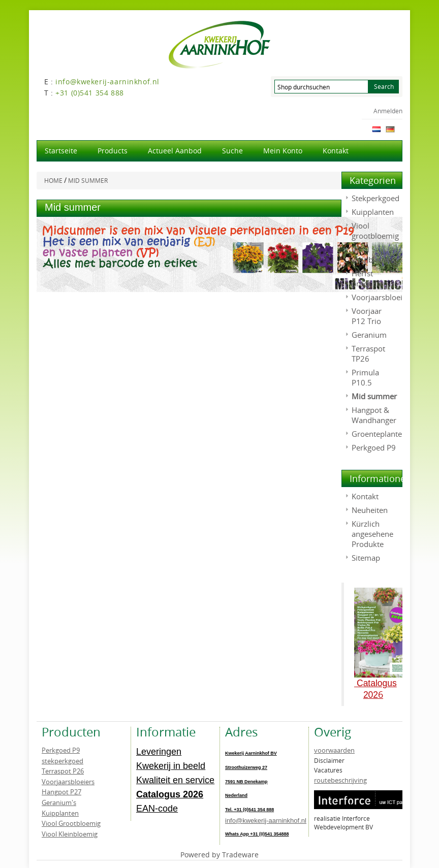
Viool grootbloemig (375, 231)
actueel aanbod (175, 151)
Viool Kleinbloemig (70, 834)
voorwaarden (334, 750)
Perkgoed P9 (374, 447)
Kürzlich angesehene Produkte (372, 534)
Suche (232, 151)
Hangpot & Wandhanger (374, 415)
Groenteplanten (379, 434)
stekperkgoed (62, 761)
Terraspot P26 (63, 771)
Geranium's (59, 802)
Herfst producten (370, 278)
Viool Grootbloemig (71, 823)
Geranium (369, 335)
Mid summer (374, 396)
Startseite (61, 151)
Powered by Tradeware (219, 855)
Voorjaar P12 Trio (367, 316)
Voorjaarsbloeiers (382, 297)
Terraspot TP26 (368, 353)
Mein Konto (283, 151)
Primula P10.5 (365, 377)
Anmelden (388, 111)
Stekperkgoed (375, 198)
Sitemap (366, 558)
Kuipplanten (373, 212)
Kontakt (336, 151)
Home (53, 181)
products (113, 151)
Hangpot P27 (61, 792)
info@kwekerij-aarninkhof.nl (266, 821)
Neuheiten (370, 510)
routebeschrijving (340, 780)
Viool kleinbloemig (374, 254)
